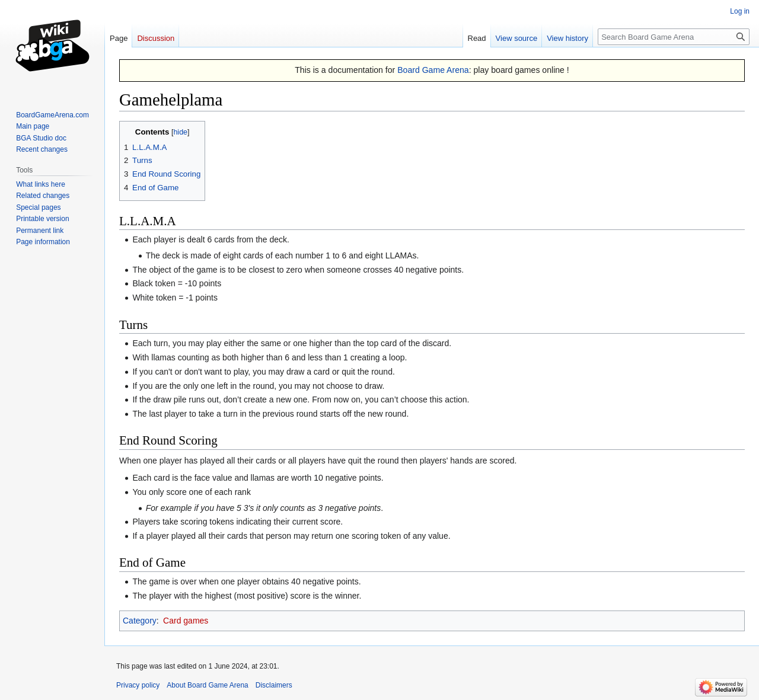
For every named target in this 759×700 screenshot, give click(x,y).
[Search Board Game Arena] (674, 37)
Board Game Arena (433, 70)
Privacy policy (138, 685)
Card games (186, 621)
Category (140, 621)
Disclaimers (274, 685)
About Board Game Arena (207, 685)
